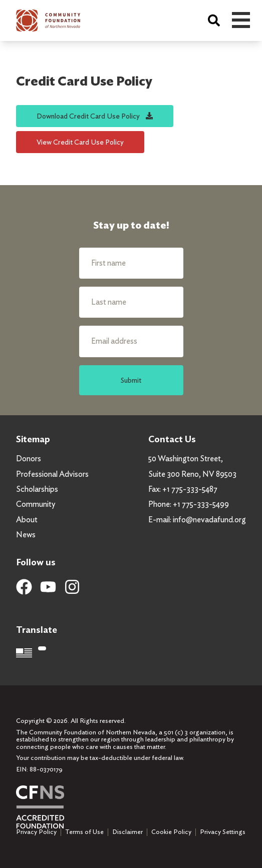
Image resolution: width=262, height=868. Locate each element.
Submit (131, 380)
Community (36, 504)
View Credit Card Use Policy (80, 142)
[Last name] (131, 302)
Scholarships (37, 489)
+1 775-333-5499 (201, 504)
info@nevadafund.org (209, 520)
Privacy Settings (223, 832)
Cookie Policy (171, 832)
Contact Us (172, 439)
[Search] (214, 21)
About (27, 520)
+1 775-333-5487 (190, 489)
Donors (29, 459)
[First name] (131, 263)
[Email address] (131, 341)
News (26, 535)
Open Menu (241, 20)
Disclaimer (127, 832)
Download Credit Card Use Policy (95, 116)
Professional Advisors (52, 474)
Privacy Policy (36, 832)
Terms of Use (84, 832)
